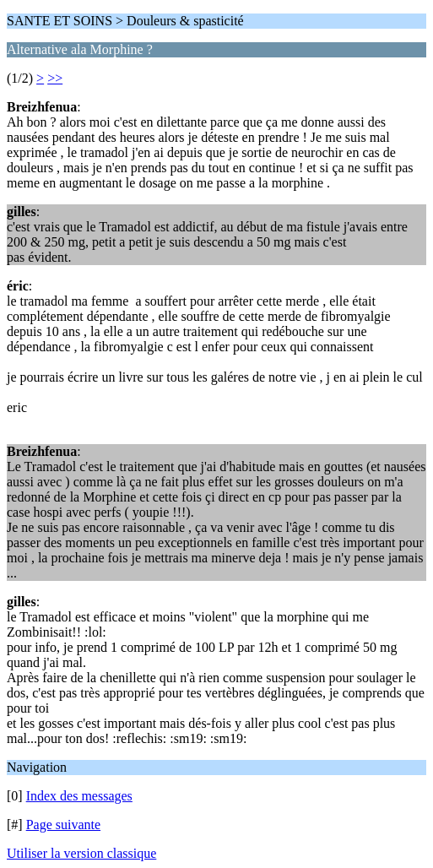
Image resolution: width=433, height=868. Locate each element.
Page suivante (63, 825)
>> (55, 78)
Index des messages (79, 796)
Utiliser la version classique (81, 853)
